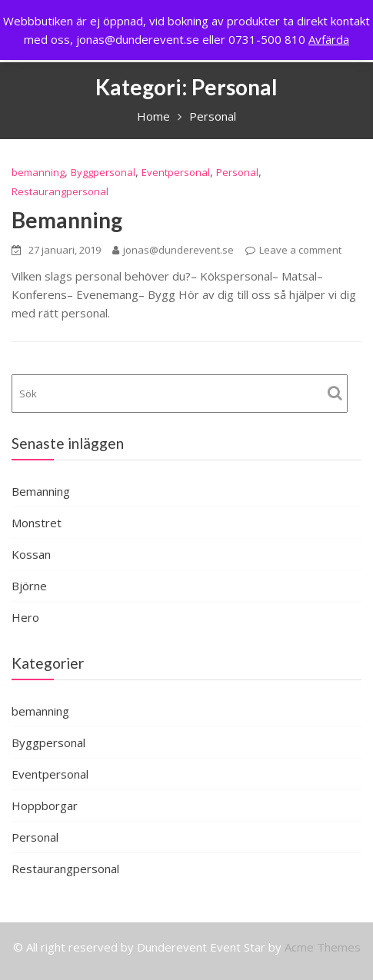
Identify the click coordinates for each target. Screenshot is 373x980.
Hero (25, 617)
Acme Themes (323, 947)
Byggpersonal (103, 172)
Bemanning (67, 220)
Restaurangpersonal (60, 191)
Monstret (37, 523)
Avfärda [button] (329, 39)
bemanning (38, 172)
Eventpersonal (176, 172)
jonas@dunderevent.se (173, 250)
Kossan (31, 554)
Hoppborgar (45, 806)
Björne (29, 586)
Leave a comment (300, 250)
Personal (237, 172)
